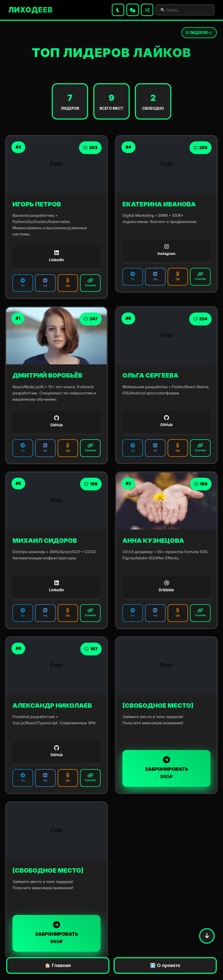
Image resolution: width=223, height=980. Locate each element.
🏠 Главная (58, 965)
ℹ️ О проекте (165, 965)
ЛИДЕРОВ (199, 33)
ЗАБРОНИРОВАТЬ (166, 768)
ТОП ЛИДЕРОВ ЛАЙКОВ (111, 53)
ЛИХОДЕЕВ (31, 10)
